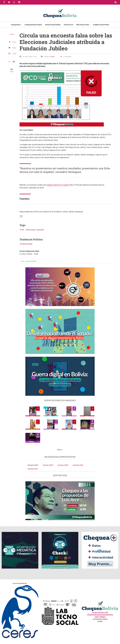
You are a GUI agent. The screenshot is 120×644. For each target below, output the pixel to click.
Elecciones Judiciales (36, 230)
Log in (23, 261)
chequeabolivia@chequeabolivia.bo (100, 615)
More (59, 450)
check (12, 34)
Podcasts (68, 25)
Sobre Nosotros (101, 25)
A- (9, 62)
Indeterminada (27, 244)
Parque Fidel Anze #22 (100, 612)
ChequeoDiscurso (33, 25)
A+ (14, 62)
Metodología (83, 25)
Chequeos (16, 25)
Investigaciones (53, 25)
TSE (23, 230)
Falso (53, 57)
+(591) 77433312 (100, 617)
